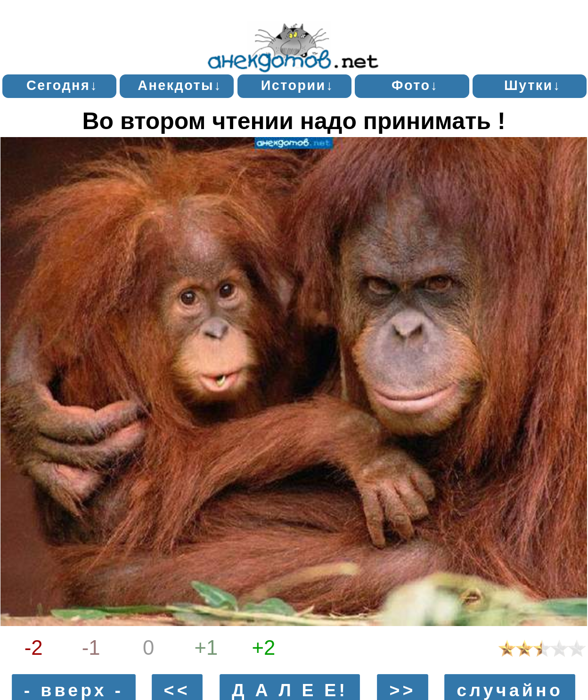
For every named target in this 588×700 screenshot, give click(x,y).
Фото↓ (415, 85)
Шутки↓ (533, 85)
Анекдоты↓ (180, 85)
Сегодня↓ (62, 85)
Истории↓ (298, 85)
